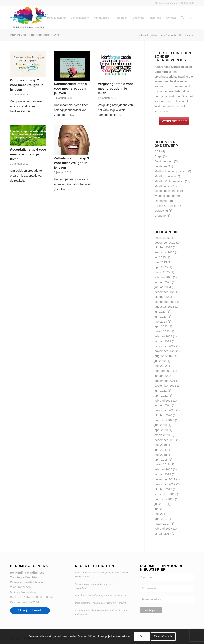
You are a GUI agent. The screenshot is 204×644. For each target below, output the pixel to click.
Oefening (161, 201)
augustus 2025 (164, 252)
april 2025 (161, 267)
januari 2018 (163, 474)
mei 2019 (161, 445)
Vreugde (160, 215)
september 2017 (165, 494)
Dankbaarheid (164, 161)
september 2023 (165, 302)
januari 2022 (163, 376)
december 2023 (165, 292)
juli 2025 (160, 257)
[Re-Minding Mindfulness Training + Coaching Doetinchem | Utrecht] (29, 18)
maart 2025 (162, 272)
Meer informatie (163, 636)
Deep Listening (56, 18)
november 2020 (165, 410)
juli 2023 (160, 312)
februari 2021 (163, 400)
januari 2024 (163, 287)
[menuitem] (182, 18)
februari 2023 (163, 336)
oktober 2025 (163, 247)
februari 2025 (163, 277)
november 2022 (165, 351)
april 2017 (161, 519)
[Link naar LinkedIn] (191, 18)
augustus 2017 (164, 499)
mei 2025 (161, 262)
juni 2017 (161, 509)
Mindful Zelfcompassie (169, 181)
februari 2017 (163, 529)
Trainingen (121, 18)
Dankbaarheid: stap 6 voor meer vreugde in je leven (71, 88)
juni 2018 (161, 450)
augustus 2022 (164, 356)
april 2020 (161, 430)
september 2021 (165, 385)
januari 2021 (163, 405)
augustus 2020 (164, 420)
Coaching (138, 18)
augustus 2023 (164, 307)
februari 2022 (163, 371)
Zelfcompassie (80, 18)
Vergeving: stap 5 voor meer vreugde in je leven (115, 88)
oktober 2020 (163, 415)
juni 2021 (161, 390)
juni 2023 (161, 317)
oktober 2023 (163, 297)
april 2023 (161, 326)
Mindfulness (102, 18)
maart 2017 (162, 524)
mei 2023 (161, 322)
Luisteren (161, 166)
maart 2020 (162, 435)
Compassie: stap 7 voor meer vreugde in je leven (27, 85)
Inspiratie (155, 18)
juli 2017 (160, 504)
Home (38, 18)
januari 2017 (163, 534)
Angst (158, 156)
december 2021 (165, 381)
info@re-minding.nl (27, 592)
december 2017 (165, 479)
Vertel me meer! (174, 121)
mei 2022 (161, 366)
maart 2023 (162, 331)
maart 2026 (162, 238)
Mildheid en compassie (170, 171)
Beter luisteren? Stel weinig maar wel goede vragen (101, 595)
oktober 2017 (163, 489)
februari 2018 (163, 469)
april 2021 (161, 395)
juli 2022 (160, 361)
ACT (158, 151)
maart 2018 (162, 464)
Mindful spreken (165, 176)
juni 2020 (161, 425)
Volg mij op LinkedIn (30, 610)
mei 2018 (161, 455)
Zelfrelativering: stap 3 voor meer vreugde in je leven (72, 163)
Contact (171, 18)
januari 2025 (163, 282)
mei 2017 (161, 514)
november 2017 (165, 484)
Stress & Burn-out (166, 206)
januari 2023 (163, 341)
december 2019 (165, 440)
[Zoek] (182, 18)
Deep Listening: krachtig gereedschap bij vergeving (101, 603)
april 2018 (161, 460)
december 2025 (165, 243)
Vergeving (161, 211)
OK (142, 636)
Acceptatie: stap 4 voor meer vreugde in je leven (28, 154)
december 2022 (165, 346)
